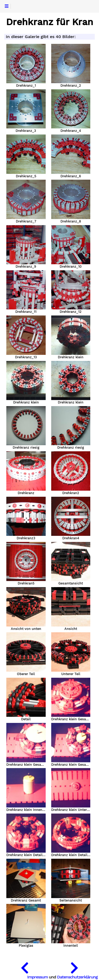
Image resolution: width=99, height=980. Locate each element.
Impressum (37, 977)
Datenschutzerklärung (77, 977)
